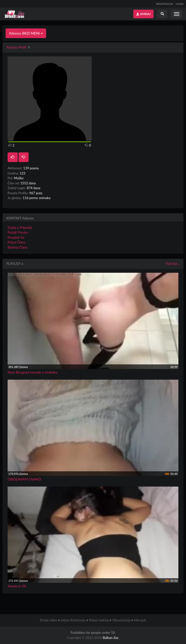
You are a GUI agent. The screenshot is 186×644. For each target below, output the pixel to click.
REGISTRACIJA (165, 4)
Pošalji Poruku (18, 232)
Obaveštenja (121, 620)
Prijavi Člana (16, 242)
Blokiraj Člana (17, 247)
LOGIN (180, 4)
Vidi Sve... (173, 264)
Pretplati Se (16, 237)
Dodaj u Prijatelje (20, 228)
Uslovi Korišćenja (73, 620)
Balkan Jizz (111, 638)
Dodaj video (48, 620)
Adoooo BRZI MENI (26, 33)
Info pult (140, 620)
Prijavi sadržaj (99, 620)
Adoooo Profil (16, 47)
